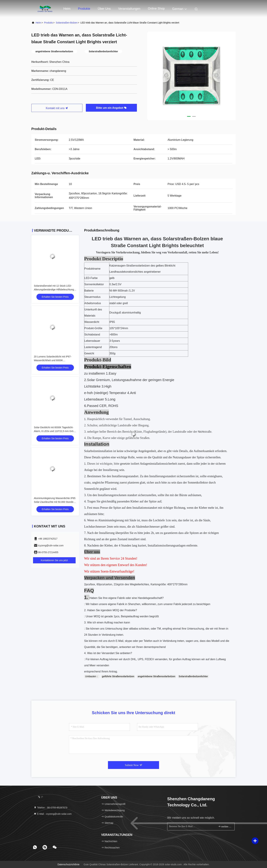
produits (48, 23)
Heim (67, 9)
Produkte (84, 9)
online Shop (156, 9)
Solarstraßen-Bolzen (67, 23)
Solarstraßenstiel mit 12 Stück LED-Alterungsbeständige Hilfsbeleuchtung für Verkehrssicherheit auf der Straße (54, 290)
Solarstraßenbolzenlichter (193, 676)
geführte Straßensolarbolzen (118, 676)
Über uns (104, 9)
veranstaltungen (129, 9)
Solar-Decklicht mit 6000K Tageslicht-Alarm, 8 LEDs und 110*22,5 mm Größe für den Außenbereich (55, 431)
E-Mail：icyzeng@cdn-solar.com (53, 814)
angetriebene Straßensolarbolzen (156, 676)
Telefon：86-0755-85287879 (50, 808)
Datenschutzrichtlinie (69, 864)
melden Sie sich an (225, 826)
